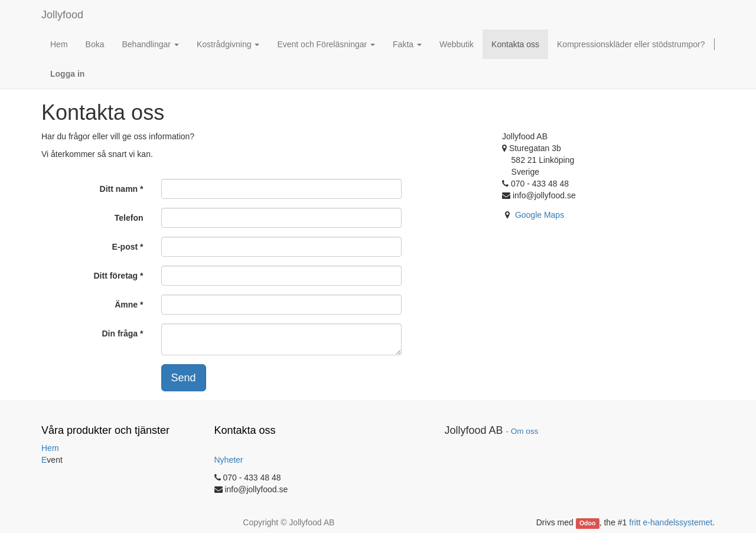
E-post (125, 247)
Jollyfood (62, 15)
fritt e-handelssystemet (671, 522)
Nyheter (229, 460)
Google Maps (540, 215)
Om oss (525, 431)
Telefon (129, 218)
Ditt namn (119, 189)
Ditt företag (115, 276)
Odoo (587, 523)
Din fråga (120, 333)
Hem (50, 448)
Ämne (126, 305)
